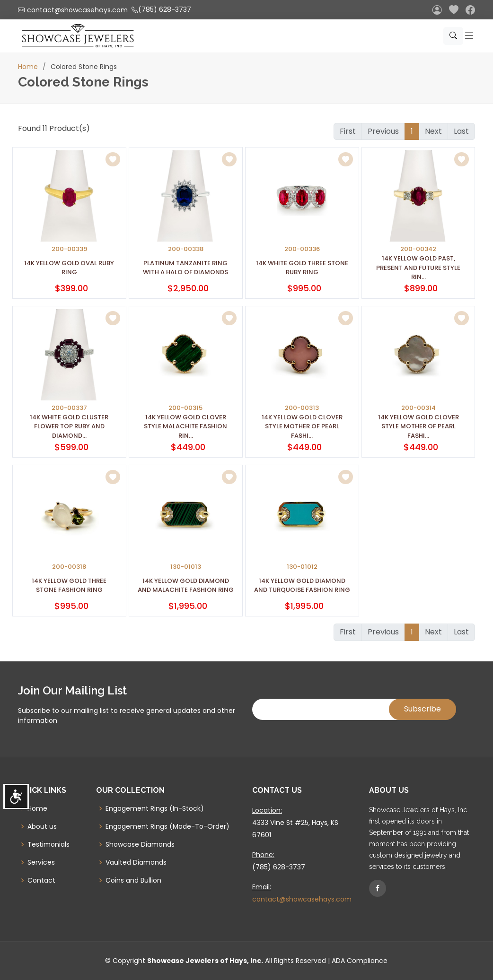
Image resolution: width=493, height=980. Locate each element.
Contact (41, 880)
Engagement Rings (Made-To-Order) (167, 826)
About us (42, 826)
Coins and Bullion (133, 880)
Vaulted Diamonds (136, 862)
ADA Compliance (360, 961)
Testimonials (48, 844)
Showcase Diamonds (140, 844)
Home (28, 67)
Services (41, 862)
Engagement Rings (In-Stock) (155, 808)
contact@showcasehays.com (302, 899)
